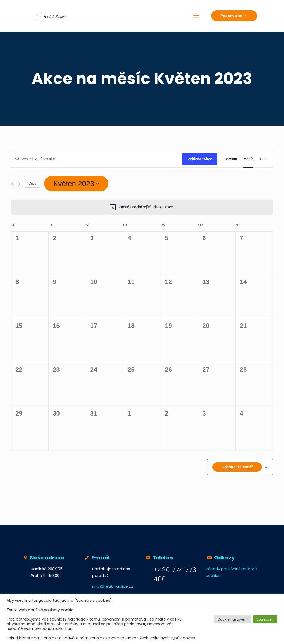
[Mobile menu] (196, 16)
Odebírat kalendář (237, 467)
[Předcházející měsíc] (12, 184)
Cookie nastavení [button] (232, 619)
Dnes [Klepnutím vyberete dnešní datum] (32, 184)
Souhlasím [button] (265, 619)
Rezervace (234, 16)
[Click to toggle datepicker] (76, 184)
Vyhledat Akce (200, 159)
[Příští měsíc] (19, 184)
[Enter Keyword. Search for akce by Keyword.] (97, 159)
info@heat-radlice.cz (113, 586)
